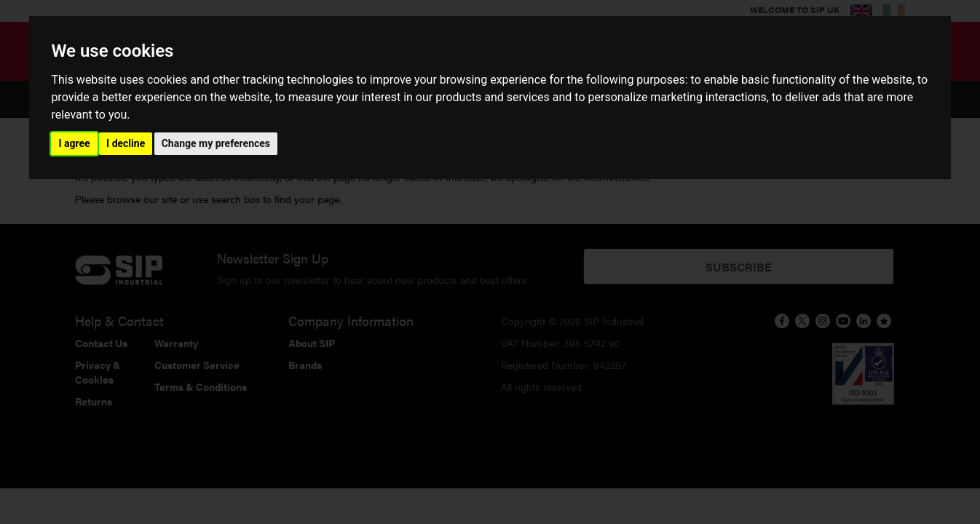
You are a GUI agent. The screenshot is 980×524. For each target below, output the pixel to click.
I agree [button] (74, 143)
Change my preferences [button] (216, 143)
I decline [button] (126, 143)
